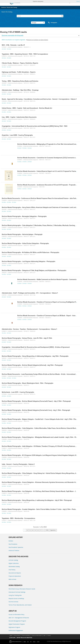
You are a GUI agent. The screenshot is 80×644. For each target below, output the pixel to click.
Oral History (12, 570)
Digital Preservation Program (17, 624)
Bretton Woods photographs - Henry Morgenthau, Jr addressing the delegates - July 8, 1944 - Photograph (37, 500)
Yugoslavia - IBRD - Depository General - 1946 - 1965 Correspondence (25, 54)
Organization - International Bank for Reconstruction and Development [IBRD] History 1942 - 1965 (35, 126)
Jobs (44, 635)
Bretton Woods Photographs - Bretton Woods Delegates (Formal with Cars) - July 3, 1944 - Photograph (36, 410)
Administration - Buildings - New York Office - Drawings (20, 90)
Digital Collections (14, 563)
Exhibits (11, 541)
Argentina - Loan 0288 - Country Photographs (17, 135)
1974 (47, 530)
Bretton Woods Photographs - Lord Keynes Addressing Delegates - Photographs (29, 262)
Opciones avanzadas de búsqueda (12, 36)
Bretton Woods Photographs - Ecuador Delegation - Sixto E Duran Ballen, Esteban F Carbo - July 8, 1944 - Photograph (41, 509)
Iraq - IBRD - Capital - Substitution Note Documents (19, 117)
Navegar (38, 23)
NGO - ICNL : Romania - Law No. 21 (13, 45)
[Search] (40, 16)
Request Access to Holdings (16, 598)
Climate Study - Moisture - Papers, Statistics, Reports (20, 63)
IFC (31, 642)
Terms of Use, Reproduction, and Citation (20, 605)
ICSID (38, 642)
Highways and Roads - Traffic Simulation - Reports (19, 72)
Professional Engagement (16, 630)
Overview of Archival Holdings (17, 592)
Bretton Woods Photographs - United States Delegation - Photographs (25, 244)
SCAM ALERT (12, 638)
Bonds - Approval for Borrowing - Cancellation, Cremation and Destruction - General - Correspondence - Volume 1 (39, 99)
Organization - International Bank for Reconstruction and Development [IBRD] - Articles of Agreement (36, 347)
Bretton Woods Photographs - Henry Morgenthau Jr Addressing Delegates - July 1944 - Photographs (35, 356)
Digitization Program (14, 627)
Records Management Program (17, 621)
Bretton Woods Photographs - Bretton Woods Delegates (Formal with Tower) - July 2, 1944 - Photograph (36, 401)
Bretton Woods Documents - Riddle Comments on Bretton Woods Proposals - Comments (47, 280)
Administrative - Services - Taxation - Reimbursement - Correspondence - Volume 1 (29, 329)
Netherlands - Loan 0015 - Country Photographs (18, 392)
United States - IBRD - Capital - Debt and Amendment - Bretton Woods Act (27, 108)
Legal (11, 635)
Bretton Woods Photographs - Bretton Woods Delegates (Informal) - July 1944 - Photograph (32, 365)
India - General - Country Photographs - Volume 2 (18, 464)
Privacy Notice (17, 635)
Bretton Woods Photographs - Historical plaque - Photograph (22, 235)
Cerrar (78, 1)
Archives (4, 7)
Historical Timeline (14, 551)
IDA (28, 642)
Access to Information (37, 635)
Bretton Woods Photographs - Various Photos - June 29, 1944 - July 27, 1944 (27, 338)
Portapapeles (51, 23)
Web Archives (12, 579)
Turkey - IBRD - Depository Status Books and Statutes (20, 81)
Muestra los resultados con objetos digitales (37, 40)
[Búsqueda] (62, 16)
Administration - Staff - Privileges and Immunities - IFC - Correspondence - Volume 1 (30, 293)
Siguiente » (53, 530)
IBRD (25, 642)
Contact (49, 635)
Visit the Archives (13, 602)
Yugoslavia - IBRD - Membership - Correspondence (18, 518)
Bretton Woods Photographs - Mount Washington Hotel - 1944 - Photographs (28, 383)
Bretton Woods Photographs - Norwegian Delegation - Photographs (24, 217)
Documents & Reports (15, 573)
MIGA (34, 642)
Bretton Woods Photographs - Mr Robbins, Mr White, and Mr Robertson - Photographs (30, 253)
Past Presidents (13, 544)
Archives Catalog (13, 560)
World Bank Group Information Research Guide (22, 589)
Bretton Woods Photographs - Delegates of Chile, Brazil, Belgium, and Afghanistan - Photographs (34, 271)
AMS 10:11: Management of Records (19, 618)
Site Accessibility (26, 635)
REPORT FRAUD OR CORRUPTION (24, 638)
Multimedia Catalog (14, 566)
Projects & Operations (15, 576)
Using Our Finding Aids (15, 595)
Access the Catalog (12, 7)
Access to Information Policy (16, 614)
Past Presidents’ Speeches (16, 547)
